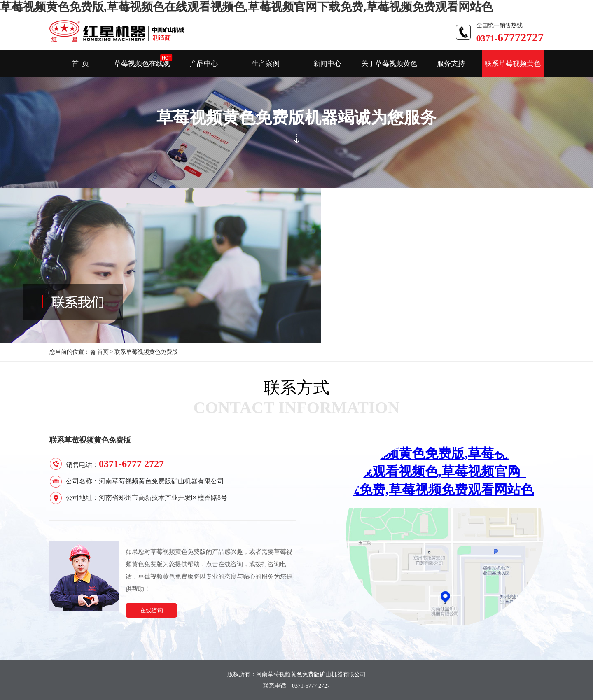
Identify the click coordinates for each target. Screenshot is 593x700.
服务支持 (451, 64)
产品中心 (204, 64)
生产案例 (266, 64)
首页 (103, 352)
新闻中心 (327, 64)
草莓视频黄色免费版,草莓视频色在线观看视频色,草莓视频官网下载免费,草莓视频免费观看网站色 (246, 7)
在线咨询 (152, 610)
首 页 (81, 64)
